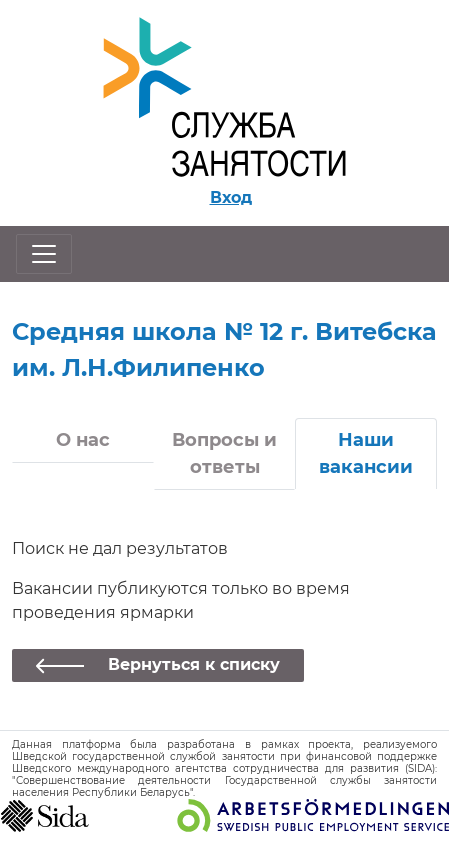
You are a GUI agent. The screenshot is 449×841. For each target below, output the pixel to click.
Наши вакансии (366, 453)
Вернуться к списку (194, 664)
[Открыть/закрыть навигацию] (44, 254)
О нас (83, 440)
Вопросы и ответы (224, 453)
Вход (231, 197)
